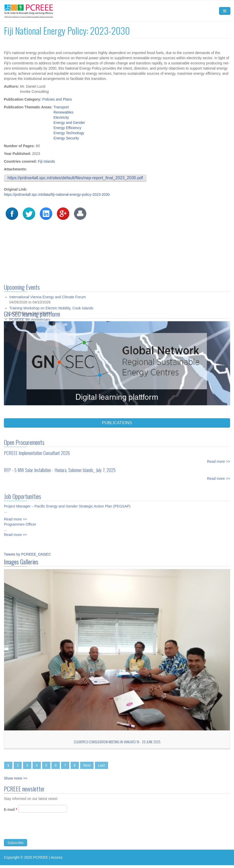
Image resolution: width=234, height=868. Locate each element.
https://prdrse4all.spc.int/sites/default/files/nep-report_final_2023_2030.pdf (75, 178)
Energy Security (66, 138)
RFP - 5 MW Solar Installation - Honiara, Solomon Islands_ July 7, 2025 (60, 468)
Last (101, 765)
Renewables (63, 112)
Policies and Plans (57, 99)
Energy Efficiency (67, 128)
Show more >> (16, 778)
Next (87, 765)
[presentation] (43, 831)
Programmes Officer (20, 522)
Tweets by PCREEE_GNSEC (27, 554)
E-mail (10, 812)
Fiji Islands (46, 161)
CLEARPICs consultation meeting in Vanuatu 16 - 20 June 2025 (117, 742)
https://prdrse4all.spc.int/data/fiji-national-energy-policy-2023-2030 (57, 194)
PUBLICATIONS (117, 423)
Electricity (61, 117)
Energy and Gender (69, 123)
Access (56, 857)
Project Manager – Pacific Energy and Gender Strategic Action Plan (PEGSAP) (67, 504)
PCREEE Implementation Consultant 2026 (37, 451)
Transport (61, 107)
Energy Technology (69, 133)
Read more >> (219, 459)
